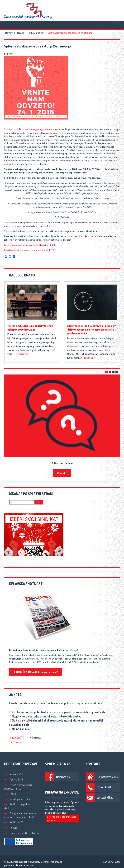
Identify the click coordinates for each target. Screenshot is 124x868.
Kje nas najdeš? (62, 463)
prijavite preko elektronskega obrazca (62, 818)
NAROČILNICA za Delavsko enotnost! (36, 672)
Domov (9, 33)
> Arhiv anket (15, 742)
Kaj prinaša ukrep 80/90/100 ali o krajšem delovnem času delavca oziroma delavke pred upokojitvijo (92, 330)
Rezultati (36, 738)
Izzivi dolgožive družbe (17, 799)
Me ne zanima (20, 729)
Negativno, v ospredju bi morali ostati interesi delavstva (47, 716)
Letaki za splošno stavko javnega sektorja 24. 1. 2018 (29, 245)
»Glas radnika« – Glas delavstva (21, 833)
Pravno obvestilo (24, 865)
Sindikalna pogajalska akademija (17, 806)
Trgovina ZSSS (14, 780)
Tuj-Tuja (11, 828)
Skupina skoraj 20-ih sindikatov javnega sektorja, (28, 129)
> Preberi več (21, 354)
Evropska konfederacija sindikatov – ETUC (18, 787)
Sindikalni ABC (14, 822)
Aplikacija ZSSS (14, 774)
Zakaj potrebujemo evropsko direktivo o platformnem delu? (21, 815)
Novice (21, 33)
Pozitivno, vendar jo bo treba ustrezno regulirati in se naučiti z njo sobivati (58, 712)
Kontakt (62, 473)
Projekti (11, 794)
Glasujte (17, 738)
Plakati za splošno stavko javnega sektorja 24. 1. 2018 (30, 250)
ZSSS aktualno (36, 33)
